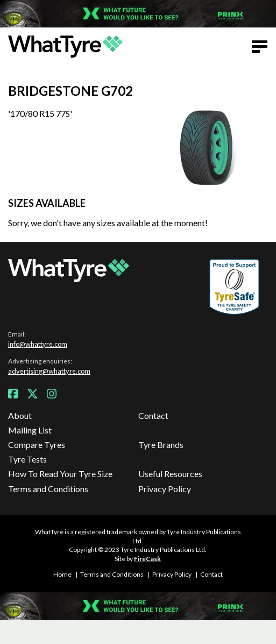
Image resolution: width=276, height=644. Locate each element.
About (20, 415)
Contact (153, 415)
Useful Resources (170, 474)
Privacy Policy (165, 489)
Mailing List (30, 430)
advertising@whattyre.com (49, 371)
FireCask (147, 559)
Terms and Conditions (48, 489)
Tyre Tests (27, 459)
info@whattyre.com (38, 344)
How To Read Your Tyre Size (60, 474)
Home (62, 574)
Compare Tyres (37, 444)
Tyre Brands (161, 444)
